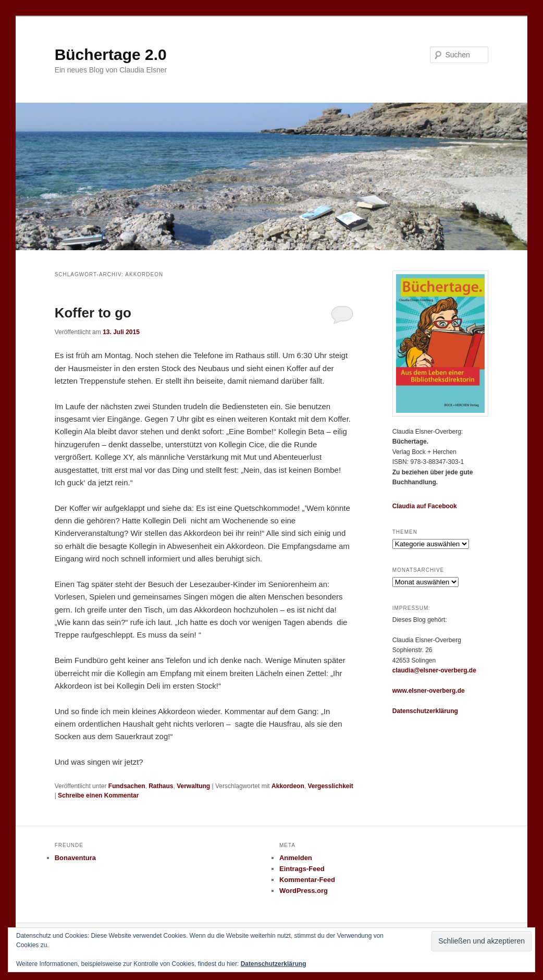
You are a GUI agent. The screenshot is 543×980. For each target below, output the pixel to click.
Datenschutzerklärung (425, 711)
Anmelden (296, 858)
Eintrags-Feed (302, 869)
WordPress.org (304, 891)
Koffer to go (93, 313)
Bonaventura (75, 858)
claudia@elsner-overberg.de (434, 670)
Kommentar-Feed (307, 880)
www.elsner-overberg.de (429, 691)
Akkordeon (288, 786)
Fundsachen (127, 786)
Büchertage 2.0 (111, 54)
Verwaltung (193, 786)
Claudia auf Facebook (425, 506)
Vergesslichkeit (330, 786)
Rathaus (161, 786)
